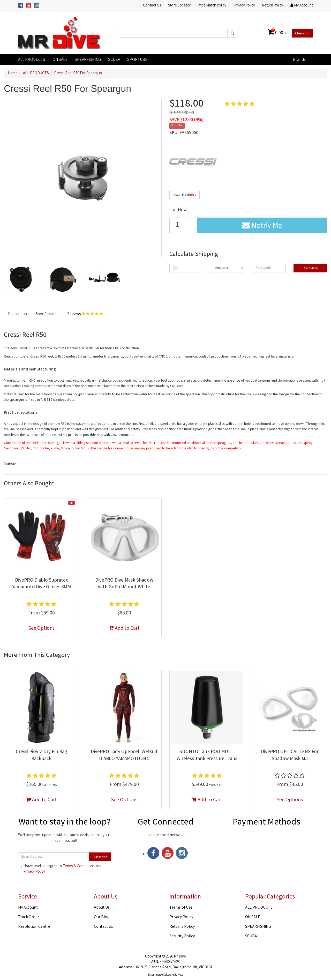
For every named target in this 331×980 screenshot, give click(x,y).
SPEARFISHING (88, 60)
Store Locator (179, 6)
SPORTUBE (137, 60)
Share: (185, 195)
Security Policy (182, 936)
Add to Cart (124, 629)
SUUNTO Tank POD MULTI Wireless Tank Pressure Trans (207, 756)
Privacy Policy (244, 6)
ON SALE (60, 60)
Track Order (29, 917)
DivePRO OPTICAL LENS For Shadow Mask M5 (290, 756)
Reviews (85, 314)
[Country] (228, 268)
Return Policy (273, 6)
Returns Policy (182, 927)
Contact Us (152, 6)
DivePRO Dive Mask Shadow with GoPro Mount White (124, 584)
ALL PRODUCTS (32, 60)
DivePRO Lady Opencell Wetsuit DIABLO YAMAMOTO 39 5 (124, 756)
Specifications (47, 314)
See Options (42, 629)
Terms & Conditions (79, 866)
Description (17, 314)
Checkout (302, 34)
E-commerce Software (161, 975)
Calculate (310, 269)
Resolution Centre (34, 927)
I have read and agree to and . (60, 869)
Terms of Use (181, 908)
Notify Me (262, 226)
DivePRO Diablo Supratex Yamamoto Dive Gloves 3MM (42, 584)
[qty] (186, 268)
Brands (299, 60)
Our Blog (102, 917)
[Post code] (269, 268)
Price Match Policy (212, 6)
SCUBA (114, 60)
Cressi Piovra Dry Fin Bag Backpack (41, 756)
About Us (102, 908)
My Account (28, 908)
